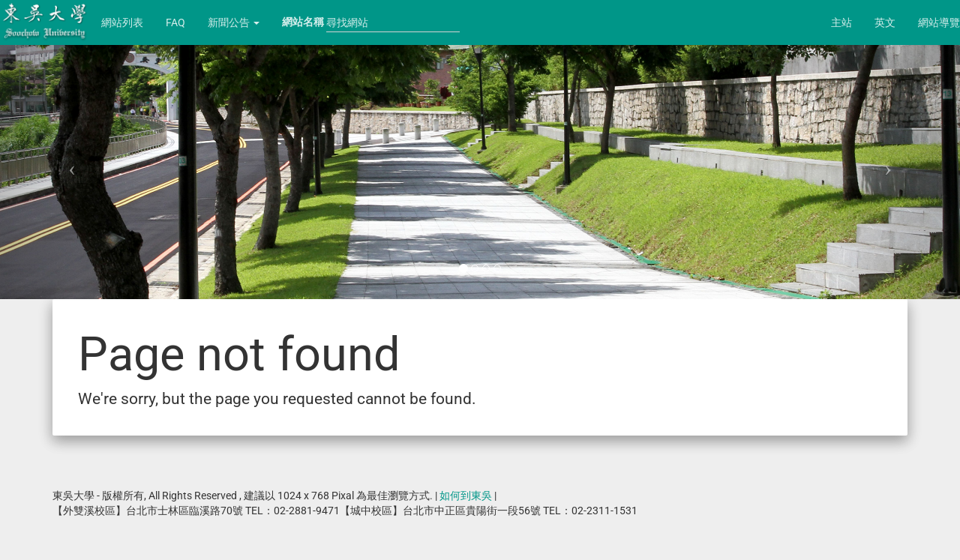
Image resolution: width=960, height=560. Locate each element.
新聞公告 (234, 22)
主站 (841, 22)
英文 (885, 22)
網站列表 (122, 22)
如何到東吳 (466, 496)
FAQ (175, 22)
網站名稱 (303, 22)
